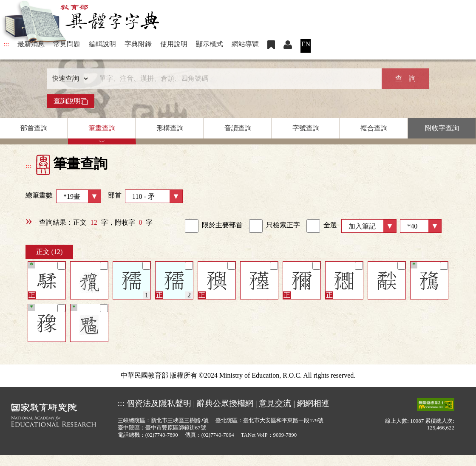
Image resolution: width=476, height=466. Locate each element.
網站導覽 (245, 44)
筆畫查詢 (102, 128)
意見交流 (275, 403)
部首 (145, 196)
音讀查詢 (238, 128)
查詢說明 (71, 101)
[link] (192, 226)
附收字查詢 (442, 128)
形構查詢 (170, 128)
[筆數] (421, 226)
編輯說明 (102, 44)
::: (6, 44)
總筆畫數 (63, 196)
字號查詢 (306, 128)
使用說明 (174, 44)
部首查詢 (34, 128)
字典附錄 (138, 44)
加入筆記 (362, 226)
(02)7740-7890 (162, 435)
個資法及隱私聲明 (159, 403)
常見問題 (67, 44)
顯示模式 (210, 44)
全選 (322, 226)
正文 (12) (50, 252)
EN (306, 44)
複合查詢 (374, 128)
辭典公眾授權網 (225, 403)
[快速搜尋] (235, 79)
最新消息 (31, 44)
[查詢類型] (68, 79)
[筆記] (61, 266)
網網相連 (313, 403)
